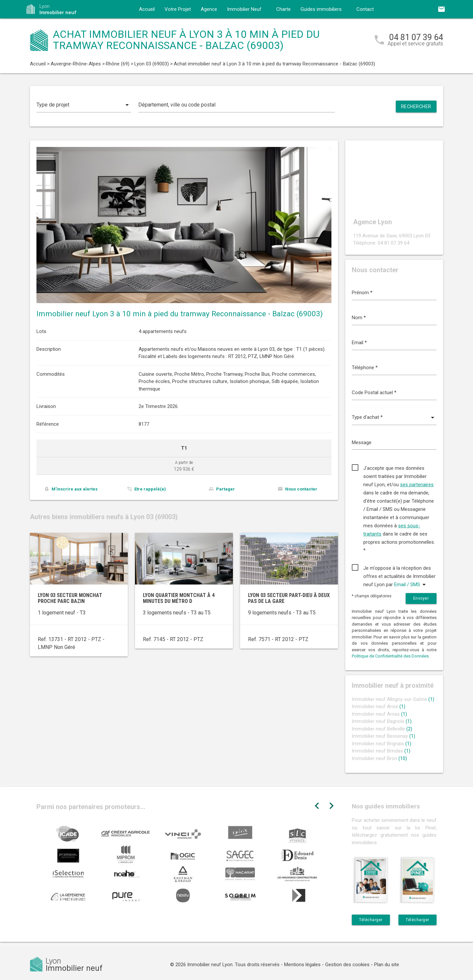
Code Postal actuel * (374, 393)
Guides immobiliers (321, 9)
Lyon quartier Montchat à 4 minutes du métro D (179, 598)
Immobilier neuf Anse (379, 706)
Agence (209, 9)
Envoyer (421, 598)
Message (362, 442)
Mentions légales (302, 965)
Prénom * (362, 293)
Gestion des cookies (347, 965)
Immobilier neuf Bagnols (382, 721)
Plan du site (387, 965)
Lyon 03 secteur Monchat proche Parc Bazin (70, 598)
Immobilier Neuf (244, 9)
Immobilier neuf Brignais (382, 744)
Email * (359, 343)
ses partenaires (417, 485)
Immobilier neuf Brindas (381, 751)
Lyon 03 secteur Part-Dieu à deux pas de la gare (289, 598)
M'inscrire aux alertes (75, 489)
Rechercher (416, 107)
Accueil (147, 9)
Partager (225, 489)
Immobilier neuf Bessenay (383, 736)
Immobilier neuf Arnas (379, 714)
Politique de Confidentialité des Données (390, 656)
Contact (365, 9)
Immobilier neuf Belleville (382, 729)
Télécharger (371, 920)
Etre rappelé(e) (150, 489)
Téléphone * (365, 368)
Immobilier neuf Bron (379, 758)
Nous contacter (301, 489)
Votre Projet (178, 9)
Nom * (359, 318)
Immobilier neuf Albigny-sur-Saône (393, 699)
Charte (283, 9)
